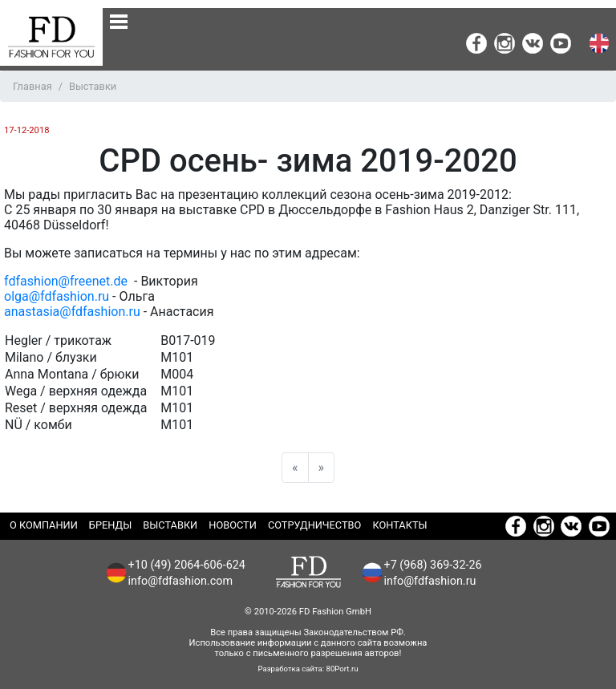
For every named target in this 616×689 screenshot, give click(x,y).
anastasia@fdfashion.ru (72, 312)
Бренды (110, 525)
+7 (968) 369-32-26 (433, 565)
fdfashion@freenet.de (67, 281)
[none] (119, 22)
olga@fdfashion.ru (57, 296)
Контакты (399, 525)
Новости (233, 525)
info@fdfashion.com (181, 581)
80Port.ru (342, 669)
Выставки (170, 525)
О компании (44, 525)
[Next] (322, 468)
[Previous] (295, 468)
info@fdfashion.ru (430, 581)
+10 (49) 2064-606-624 (187, 565)
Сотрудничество (315, 525)
